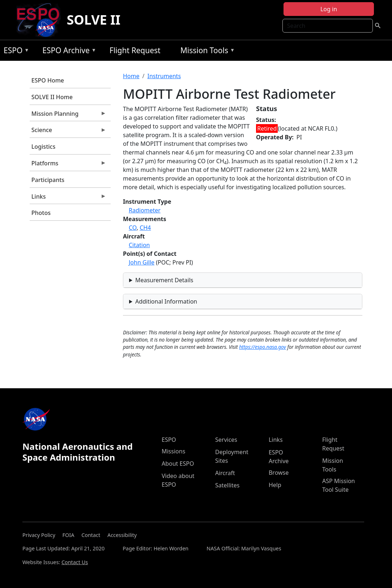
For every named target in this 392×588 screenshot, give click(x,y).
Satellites (227, 485)
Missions (173, 451)
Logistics (43, 147)
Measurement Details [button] (164, 280)
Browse (279, 473)
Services (226, 440)
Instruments (164, 76)
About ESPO (178, 464)
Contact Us (75, 562)
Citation (139, 245)
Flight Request (135, 50)
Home (131, 76)
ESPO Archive (67, 52)
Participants (48, 180)
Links (68, 198)
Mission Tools (206, 52)
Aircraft (225, 473)
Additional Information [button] (166, 301)
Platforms (68, 165)
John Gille (142, 262)
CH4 (145, 228)
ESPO (15, 52)
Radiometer (145, 210)
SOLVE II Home (52, 97)
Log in (329, 9)
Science (68, 132)
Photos (41, 213)
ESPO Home (48, 80)
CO (133, 228)
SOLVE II (93, 20)
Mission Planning (68, 115)
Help (275, 485)
